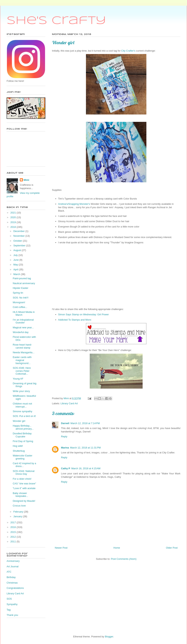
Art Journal (13, 566)
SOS (9, 599)
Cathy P (66, 468)
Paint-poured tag (22, 278)
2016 (14, 527)
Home (117, 548)
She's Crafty (56, 21)
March (17, 274)
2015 (14, 532)
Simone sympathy (22, 411)
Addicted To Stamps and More (75, 320)
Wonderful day (21, 332)
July (16, 255)
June (16, 260)
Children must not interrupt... (22, 405)
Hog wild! (18, 446)
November (19, 236)
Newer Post (61, 548)
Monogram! (19, 302)
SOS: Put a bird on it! (24, 416)
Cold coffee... (20, 307)
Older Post (172, 548)
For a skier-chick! (22, 479)
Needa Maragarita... (24, 352)
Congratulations (15, 588)
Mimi (26, 180)
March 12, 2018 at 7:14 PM (85, 423)
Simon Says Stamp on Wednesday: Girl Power (84, 314)
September (20, 245)
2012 (14, 537)
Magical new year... (23, 327)
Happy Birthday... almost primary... (23, 427)
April (16, 269)
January (18, 516)
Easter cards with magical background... (22, 360)
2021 (14, 213)
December (19, 231)
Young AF (18, 379)
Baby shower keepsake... (20, 495)
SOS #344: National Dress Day (24, 473)
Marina (65, 448)
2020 (14, 217)
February (19, 512)
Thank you (12, 615)
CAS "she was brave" (24, 484)
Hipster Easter (20, 288)
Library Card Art (69, 403)
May (16, 265)
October (18, 241)
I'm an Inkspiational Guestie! (23, 321)
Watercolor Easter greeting (22, 457)
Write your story (21, 391)
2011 (14, 542)
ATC (9, 572)
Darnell (65, 423)
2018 (14, 227)
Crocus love (19, 506)
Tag (9, 610)
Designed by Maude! (24, 501)
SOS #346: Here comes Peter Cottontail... (22, 371)
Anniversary (13, 561)
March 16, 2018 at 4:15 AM (86, 468)
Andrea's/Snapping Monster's (74, 204)
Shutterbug (19, 451)
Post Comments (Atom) (124, 559)
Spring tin (18, 293)
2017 (14, 522)
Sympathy (12, 604)
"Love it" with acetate (24, 488)
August (18, 250)
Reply (64, 436)
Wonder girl (19, 421)
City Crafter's (128, 51)
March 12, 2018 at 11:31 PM (85, 448)
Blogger (109, 637)
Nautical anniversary (24, 283)
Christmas (12, 583)
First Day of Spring (23, 441)
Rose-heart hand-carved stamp (22, 346)
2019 (14, 222)
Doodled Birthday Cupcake (22, 435)
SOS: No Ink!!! (20, 298)
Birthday (11, 577)
